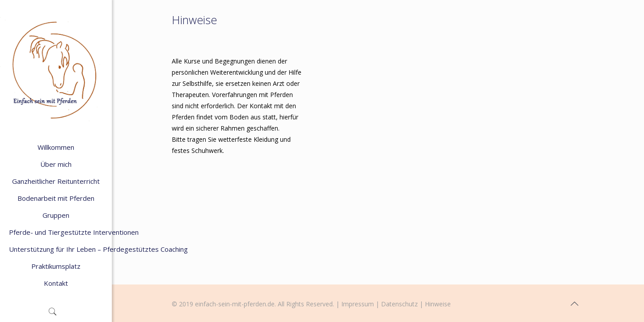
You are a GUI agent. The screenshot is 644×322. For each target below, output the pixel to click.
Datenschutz (399, 304)
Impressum (358, 304)
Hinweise (438, 304)
